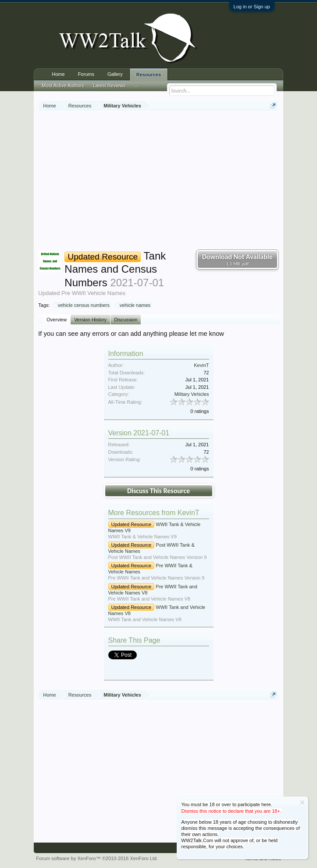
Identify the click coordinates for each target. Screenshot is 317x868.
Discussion (126, 320)
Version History (90, 320)
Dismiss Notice (302, 802)
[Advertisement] (177, 181)
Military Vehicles (192, 394)
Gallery (115, 74)
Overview (57, 320)
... (137, 85)
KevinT (201, 365)
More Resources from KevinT (154, 513)
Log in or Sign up (252, 7)
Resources (149, 75)
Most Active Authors (63, 85)
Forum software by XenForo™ (97, 858)
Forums (86, 74)
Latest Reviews (109, 85)
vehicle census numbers (82, 305)
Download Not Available (237, 260)
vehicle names (134, 305)
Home (58, 74)
